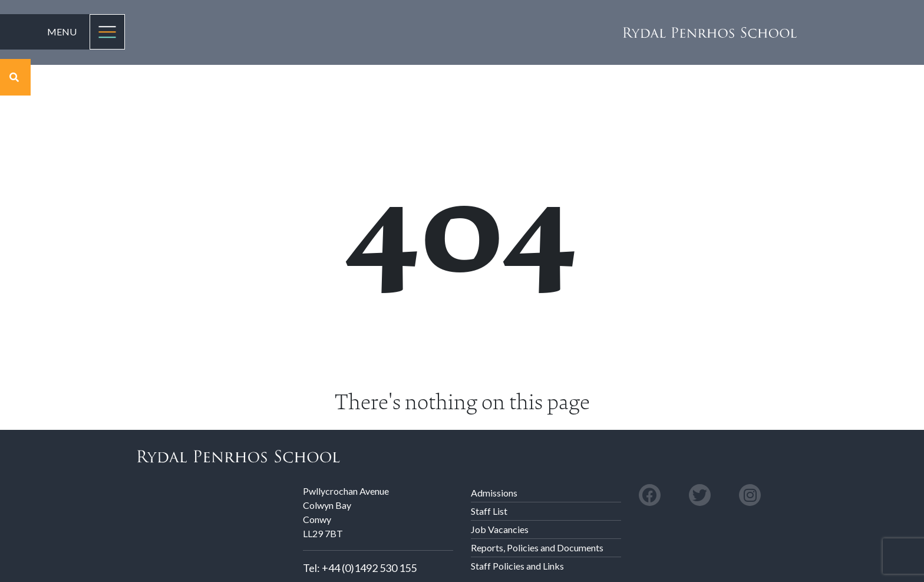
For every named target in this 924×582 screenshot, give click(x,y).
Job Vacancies (500, 529)
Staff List (489, 511)
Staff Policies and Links (517, 566)
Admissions (494, 493)
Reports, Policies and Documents (537, 548)
